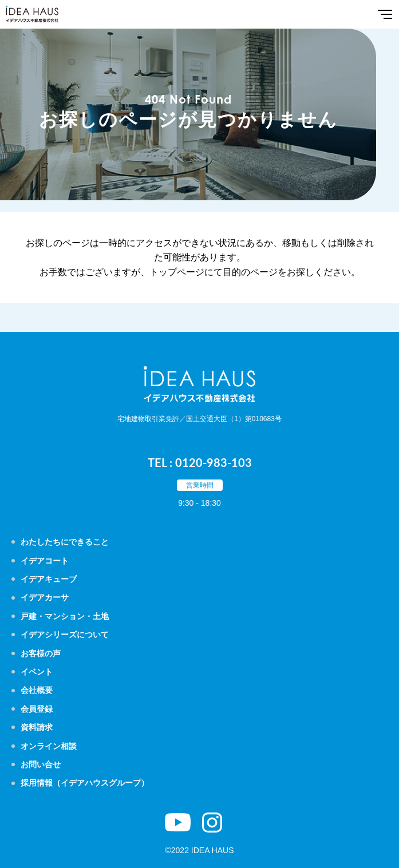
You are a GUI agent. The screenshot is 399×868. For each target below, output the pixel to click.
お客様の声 (41, 653)
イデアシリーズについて (65, 635)
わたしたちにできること (65, 542)
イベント (37, 672)
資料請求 (37, 727)
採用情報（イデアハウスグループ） (85, 783)
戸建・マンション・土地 (65, 616)
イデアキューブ (49, 579)
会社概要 (37, 690)
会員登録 (37, 709)
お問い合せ (41, 764)
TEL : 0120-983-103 (200, 462)
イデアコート (45, 561)
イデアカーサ (45, 597)
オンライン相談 (49, 746)
